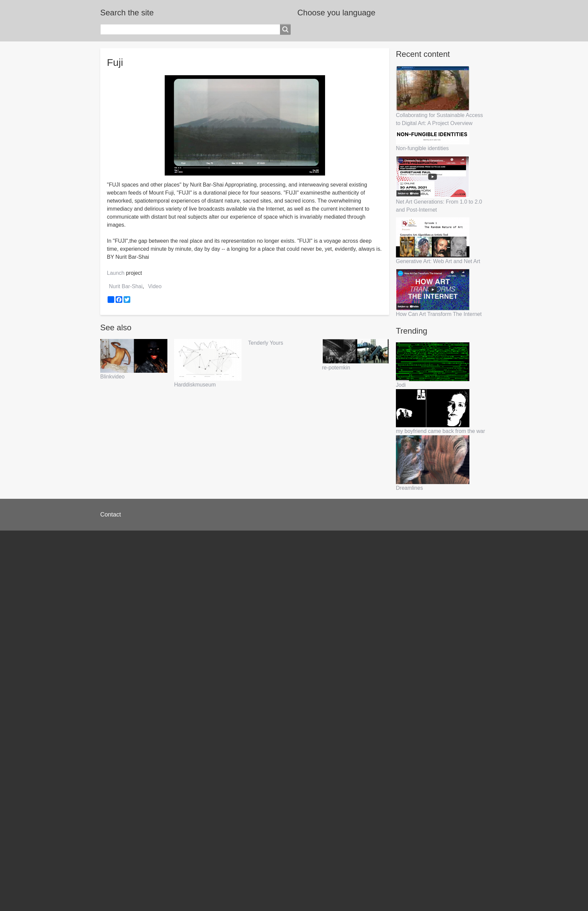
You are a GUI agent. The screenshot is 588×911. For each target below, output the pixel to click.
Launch (116, 273)
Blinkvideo (112, 377)
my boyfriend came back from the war (440, 431)
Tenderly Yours (266, 343)
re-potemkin (336, 368)
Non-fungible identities (422, 148)
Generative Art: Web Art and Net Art (438, 261)
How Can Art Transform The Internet (439, 314)
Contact (111, 515)
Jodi (401, 385)
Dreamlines (409, 488)
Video (155, 286)
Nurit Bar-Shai (126, 286)
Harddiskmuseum (195, 385)
